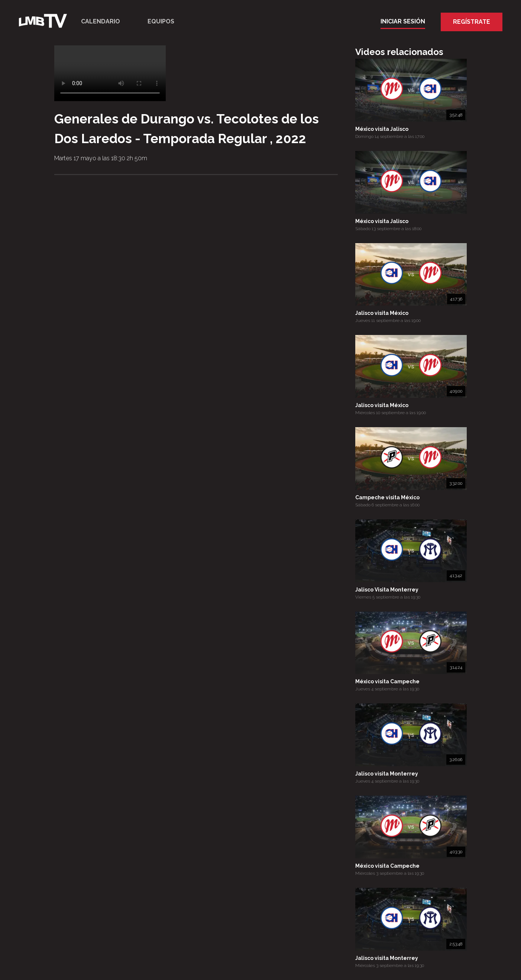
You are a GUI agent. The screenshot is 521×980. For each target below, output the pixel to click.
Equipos (161, 21)
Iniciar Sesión (403, 21)
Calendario (101, 21)
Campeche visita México (387, 497)
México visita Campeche (387, 681)
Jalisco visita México (382, 313)
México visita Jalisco (382, 129)
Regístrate (472, 22)
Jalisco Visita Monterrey (387, 590)
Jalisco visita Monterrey (387, 774)
